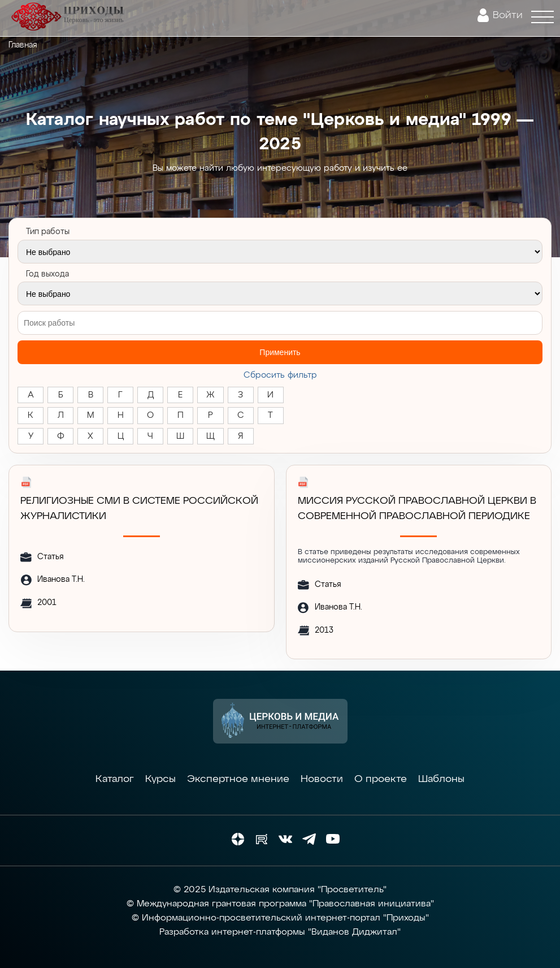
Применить (280, 352)
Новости (322, 779)
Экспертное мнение (238, 779)
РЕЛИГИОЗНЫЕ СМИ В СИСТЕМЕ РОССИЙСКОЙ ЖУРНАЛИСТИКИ (139, 509)
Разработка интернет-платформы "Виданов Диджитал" (280, 932)
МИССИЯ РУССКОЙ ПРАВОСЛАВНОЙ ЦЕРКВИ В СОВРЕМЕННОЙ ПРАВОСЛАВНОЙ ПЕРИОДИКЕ (417, 509)
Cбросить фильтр (280, 375)
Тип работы (48, 232)
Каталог (115, 779)
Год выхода (47, 274)
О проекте (381, 779)
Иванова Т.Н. (61, 580)
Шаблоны (441, 779)
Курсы (160, 779)
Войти (508, 15)
